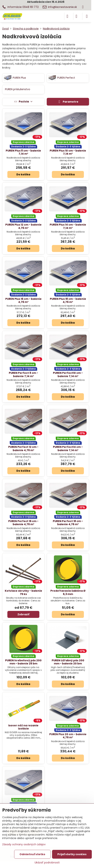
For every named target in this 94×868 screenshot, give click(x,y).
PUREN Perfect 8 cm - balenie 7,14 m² (23, 375)
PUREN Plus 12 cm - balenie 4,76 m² (23, 226)
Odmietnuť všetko (32, 854)
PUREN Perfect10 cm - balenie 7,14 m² (68, 375)
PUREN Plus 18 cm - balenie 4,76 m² (68, 301)
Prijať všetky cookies (72, 854)
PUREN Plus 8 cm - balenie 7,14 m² (23, 152)
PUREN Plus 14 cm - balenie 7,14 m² (68, 226)
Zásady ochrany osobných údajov (24, 844)
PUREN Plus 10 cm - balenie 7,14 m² (68, 152)
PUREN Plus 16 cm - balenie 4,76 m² (23, 301)
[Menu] (87, 16)
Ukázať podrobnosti (47, 863)
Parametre (68, 102)
